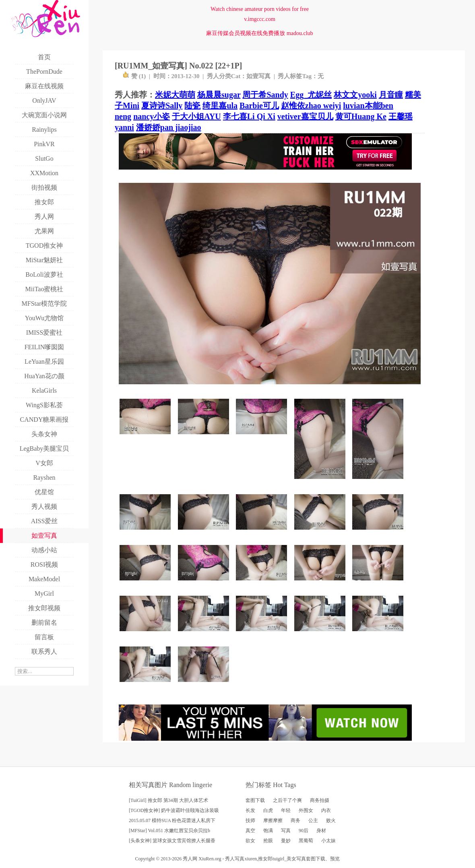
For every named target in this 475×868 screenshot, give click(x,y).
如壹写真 (258, 76)
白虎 (268, 810)
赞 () (134, 76)
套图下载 (255, 800)
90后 (304, 831)
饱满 (268, 831)
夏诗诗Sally (162, 106)
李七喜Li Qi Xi (249, 116)
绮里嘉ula (220, 106)
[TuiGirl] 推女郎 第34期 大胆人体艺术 (168, 800)
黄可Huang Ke (361, 116)
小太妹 (328, 841)
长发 (250, 810)
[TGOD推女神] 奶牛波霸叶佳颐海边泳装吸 (174, 810)
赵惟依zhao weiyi (311, 106)
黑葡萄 (306, 841)
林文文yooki (355, 95)
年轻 (286, 810)
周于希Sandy (265, 95)
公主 (313, 820)
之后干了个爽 (287, 800)
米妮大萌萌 (175, 95)
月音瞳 (391, 95)
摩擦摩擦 (273, 820)
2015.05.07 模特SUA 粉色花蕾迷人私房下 (172, 820)
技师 (250, 820)
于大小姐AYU (196, 116)
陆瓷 (192, 106)
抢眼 (268, 841)
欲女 (250, 841)
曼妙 (286, 841)
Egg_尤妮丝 (311, 95)
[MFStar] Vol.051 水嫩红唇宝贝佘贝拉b (169, 831)
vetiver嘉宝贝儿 (305, 116)
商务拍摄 (320, 800)
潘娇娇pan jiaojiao (169, 127)
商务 (295, 820)
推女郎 (265, 859)
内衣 (326, 810)
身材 (321, 831)
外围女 (306, 810)
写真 (286, 831)
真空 (250, 831)
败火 (331, 820)
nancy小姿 (152, 116)
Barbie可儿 (259, 106)
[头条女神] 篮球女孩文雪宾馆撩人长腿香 (172, 841)
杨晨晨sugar (219, 95)
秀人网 (190, 859)
